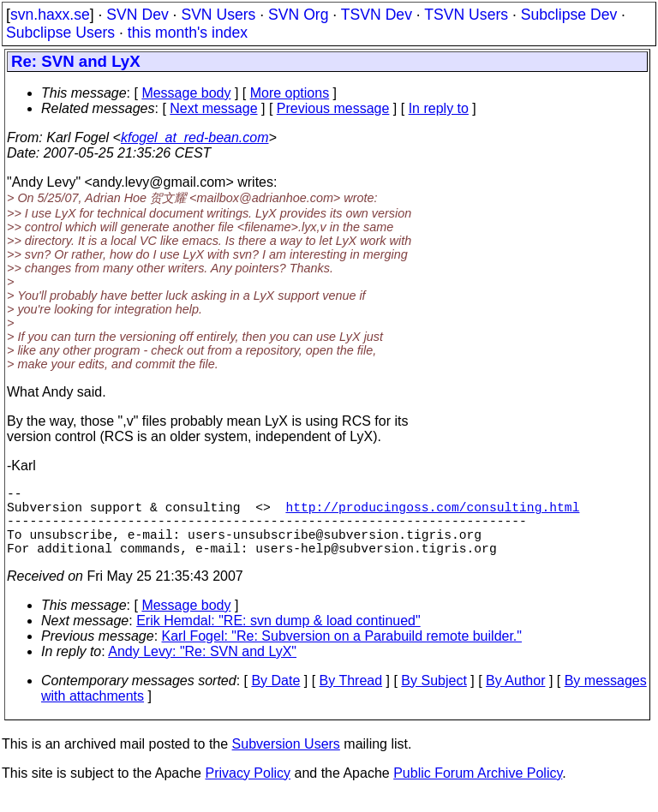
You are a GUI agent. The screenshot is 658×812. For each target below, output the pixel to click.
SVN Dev (137, 15)
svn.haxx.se (50, 15)
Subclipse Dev (569, 15)
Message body (186, 93)
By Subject (434, 698)
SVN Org (298, 15)
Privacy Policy (248, 790)
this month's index (188, 33)
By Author (515, 698)
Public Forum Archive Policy (478, 790)
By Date (275, 698)
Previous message (333, 108)
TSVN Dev (377, 15)
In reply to (439, 108)
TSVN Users (466, 15)
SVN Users (218, 15)
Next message (213, 108)
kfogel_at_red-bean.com (195, 137)
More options (290, 93)
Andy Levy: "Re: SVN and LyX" (202, 669)
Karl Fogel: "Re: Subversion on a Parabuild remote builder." (342, 653)
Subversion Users (286, 761)
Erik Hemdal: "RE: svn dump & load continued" (278, 638)
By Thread (351, 698)
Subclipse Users (60, 33)
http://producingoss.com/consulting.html (432, 513)
